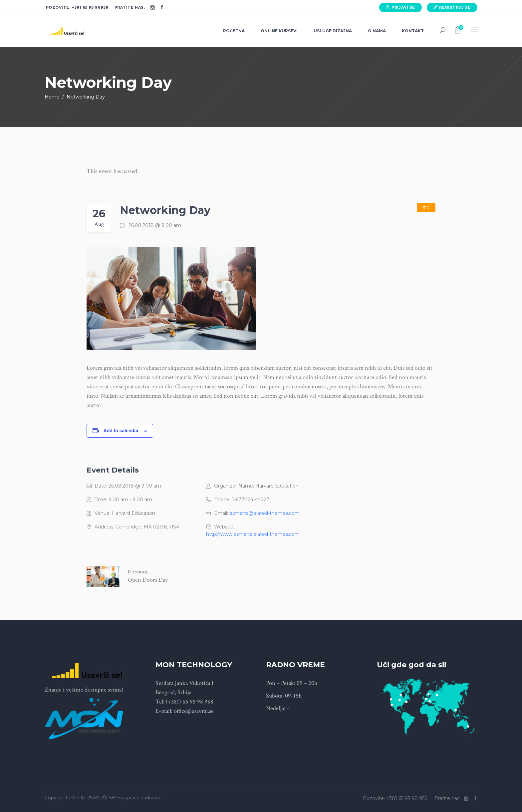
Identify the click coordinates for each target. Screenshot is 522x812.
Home (52, 97)
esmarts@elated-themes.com (264, 513)
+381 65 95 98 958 (408, 798)
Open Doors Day (148, 580)
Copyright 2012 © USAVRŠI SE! (80, 798)
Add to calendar (121, 431)
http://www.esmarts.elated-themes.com (253, 534)
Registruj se (455, 7)
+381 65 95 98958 (90, 7)
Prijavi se (403, 7)
